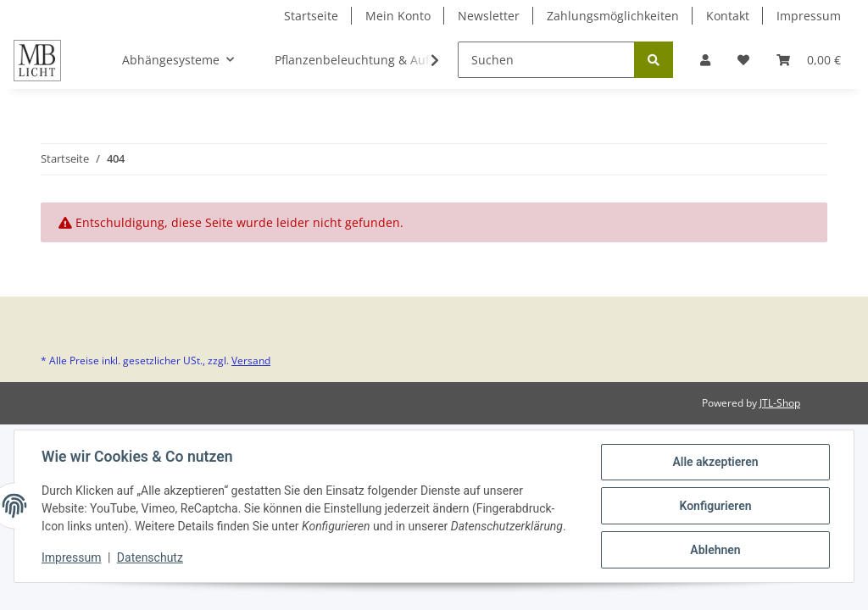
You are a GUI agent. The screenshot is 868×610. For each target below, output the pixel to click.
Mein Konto (398, 16)
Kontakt (728, 16)
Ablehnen (715, 550)
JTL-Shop (780, 403)
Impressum (809, 16)
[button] (705, 60)
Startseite (311, 16)
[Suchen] (546, 60)
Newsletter (489, 16)
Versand (251, 360)
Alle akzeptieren (715, 462)
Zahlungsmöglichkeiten (613, 16)
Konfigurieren (715, 506)
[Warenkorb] (809, 60)
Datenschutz (150, 557)
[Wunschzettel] (743, 60)
